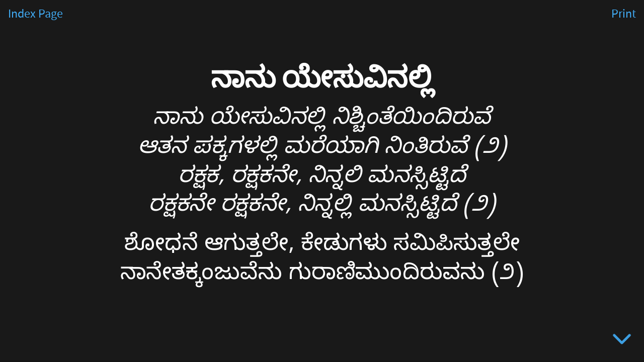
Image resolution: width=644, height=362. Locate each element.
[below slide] (622, 341)
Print (624, 14)
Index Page (35, 14)
